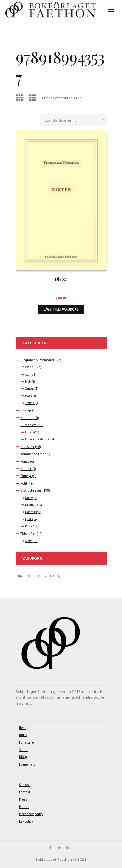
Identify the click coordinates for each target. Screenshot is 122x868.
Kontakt (25, 792)
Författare (26, 742)
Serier (23, 750)
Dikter (61, 279)
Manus (24, 807)
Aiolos (29, 541)
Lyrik (28, 519)
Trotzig (30, 403)
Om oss (25, 785)
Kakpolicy (26, 821)
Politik (25, 483)
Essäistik (30, 512)
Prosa (28, 526)
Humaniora (29, 425)
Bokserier (27, 367)
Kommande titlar (33, 454)
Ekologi (26, 410)
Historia (26, 418)
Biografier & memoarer (37, 360)
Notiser (26, 469)
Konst (25, 461)
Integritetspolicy (31, 814)
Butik (23, 735)
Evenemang (27, 764)
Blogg (23, 757)
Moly (28, 382)
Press (23, 799)
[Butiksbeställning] (73, 120)
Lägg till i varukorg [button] (61, 309)
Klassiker (27, 447)
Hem (22, 728)
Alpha (29, 375)
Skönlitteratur (31, 490)
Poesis (29, 396)
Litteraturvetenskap (38, 439)
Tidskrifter (28, 534)
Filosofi (29, 432)
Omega (30, 389)
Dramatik (32, 505)
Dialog (29, 498)
